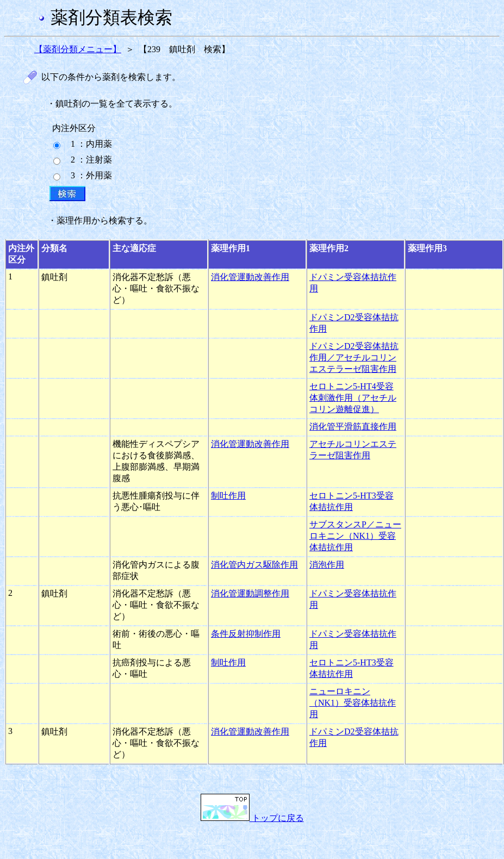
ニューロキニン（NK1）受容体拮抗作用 (353, 703)
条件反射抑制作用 (246, 634)
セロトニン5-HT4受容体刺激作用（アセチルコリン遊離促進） (353, 398)
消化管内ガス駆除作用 (254, 565)
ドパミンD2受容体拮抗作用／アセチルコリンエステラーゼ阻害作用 (354, 357)
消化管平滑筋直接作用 (353, 427)
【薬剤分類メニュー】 (78, 49)
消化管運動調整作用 (250, 593)
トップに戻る (252, 818)
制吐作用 (228, 496)
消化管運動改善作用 (250, 277)
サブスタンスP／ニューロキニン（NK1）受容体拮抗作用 (355, 536)
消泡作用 (327, 565)
